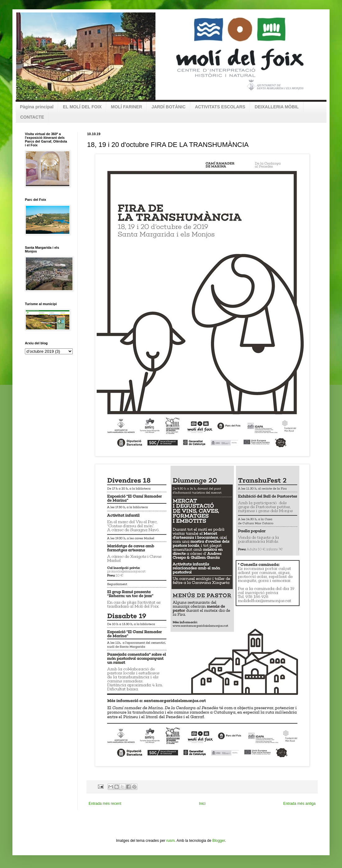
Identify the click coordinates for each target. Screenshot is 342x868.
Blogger (219, 841)
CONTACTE (32, 117)
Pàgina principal (37, 107)
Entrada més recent (105, 804)
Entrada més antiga (299, 804)
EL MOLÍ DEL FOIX (82, 107)
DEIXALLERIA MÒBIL (277, 107)
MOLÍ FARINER (127, 107)
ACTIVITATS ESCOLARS (220, 107)
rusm (171, 841)
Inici (202, 804)
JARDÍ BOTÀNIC (169, 107)
